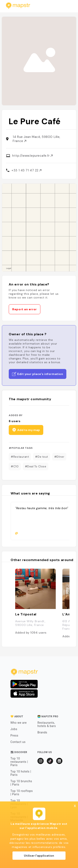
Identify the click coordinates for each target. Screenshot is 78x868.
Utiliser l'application (39, 856)
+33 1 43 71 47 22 (26, 170)
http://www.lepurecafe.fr (32, 156)
